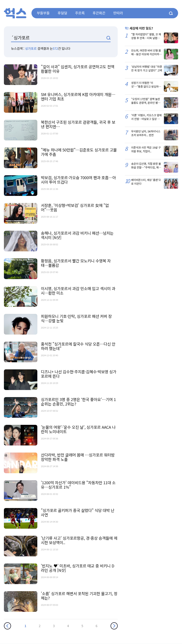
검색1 (109, 38)
